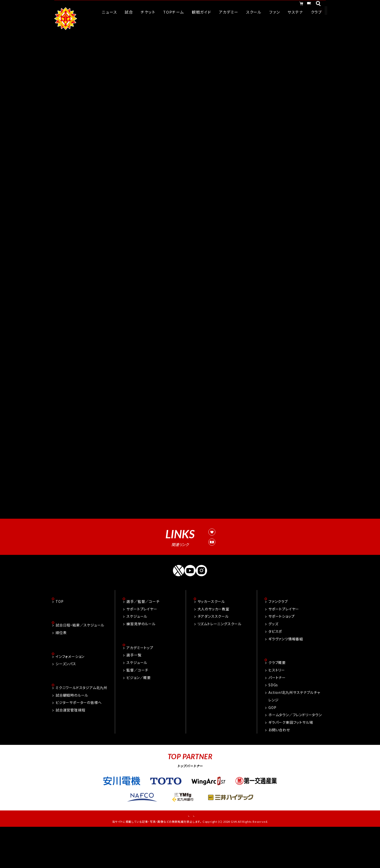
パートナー (277, 714)
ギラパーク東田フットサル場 (291, 759)
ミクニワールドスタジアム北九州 (81, 725)
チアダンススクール (213, 652)
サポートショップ (281, 652)
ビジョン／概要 (139, 714)
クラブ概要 (277, 699)
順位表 (61, 669)
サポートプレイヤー (142, 645)
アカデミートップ (140, 684)
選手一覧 (134, 692)
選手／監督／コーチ (143, 637)
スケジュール (137, 652)
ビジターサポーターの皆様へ (79, 740)
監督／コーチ (137, 706)
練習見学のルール (141, 660)
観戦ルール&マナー (218, 567)
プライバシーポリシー (207, 853)
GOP (272, 744)
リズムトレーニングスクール (220, 660)
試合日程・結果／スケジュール (80, 662)
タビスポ (275, 667)
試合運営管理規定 (217, 578)
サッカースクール (211, 637)
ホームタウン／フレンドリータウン (295, 751)
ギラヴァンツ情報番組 (286, 675)
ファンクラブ (278, 637)
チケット (304, 5)
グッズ (273, 660)
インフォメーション (70, 693)
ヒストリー (277, 706)
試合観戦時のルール (72, 733)
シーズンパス (66, 701)
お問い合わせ (279, 766)
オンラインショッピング (265, 5)
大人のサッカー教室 (213, 645)
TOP (59, 637)
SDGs (273, 721)
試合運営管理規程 (70, 748)
